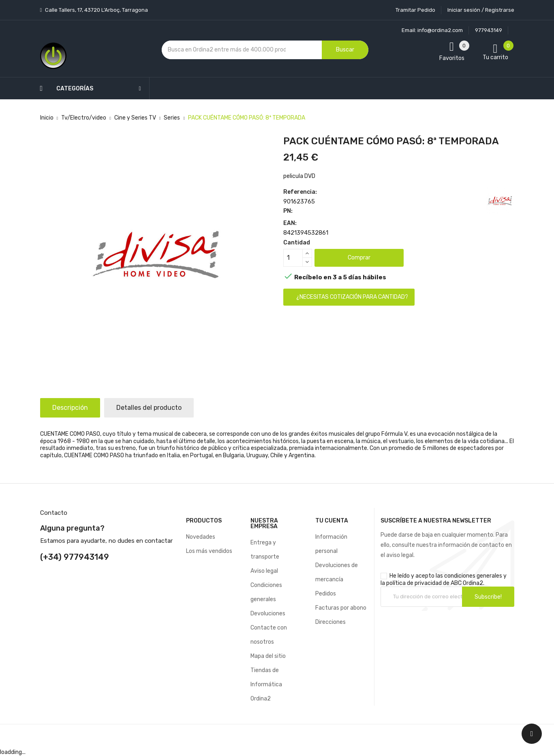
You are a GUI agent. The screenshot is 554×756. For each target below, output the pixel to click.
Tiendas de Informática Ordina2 (266, 684)
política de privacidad (414, 583)
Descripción (70, 408)
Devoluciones (268, 614)
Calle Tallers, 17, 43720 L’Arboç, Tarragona (96, 10)
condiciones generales (473, 576)
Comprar (359, 258)
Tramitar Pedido (415, 10)
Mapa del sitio (268, 656)
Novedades (201, 537)
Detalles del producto (149, 408)
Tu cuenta (332, 521)
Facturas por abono (341, 608)
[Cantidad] (293, 258)
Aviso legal (264, 571)
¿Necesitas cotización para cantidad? (352, 297)
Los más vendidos (209, 551)
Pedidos (326, 594)
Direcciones (330, 622)
